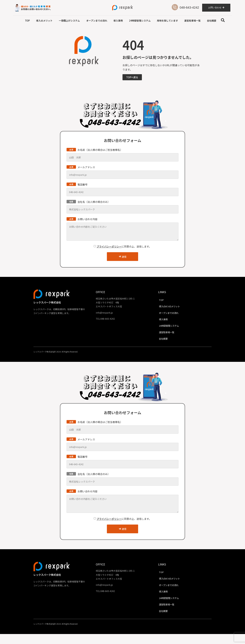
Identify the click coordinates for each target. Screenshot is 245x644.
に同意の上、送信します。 (124, 246)
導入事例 (118, 21)
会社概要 (212, 21)
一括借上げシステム (69, 21)
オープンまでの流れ (97, 21)
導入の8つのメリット (173, 307)
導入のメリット (44, 21)
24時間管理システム (140, 21)
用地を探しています (167, 21)
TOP (27, 21)
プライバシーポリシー (109, 246)
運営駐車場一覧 (192, 21)
